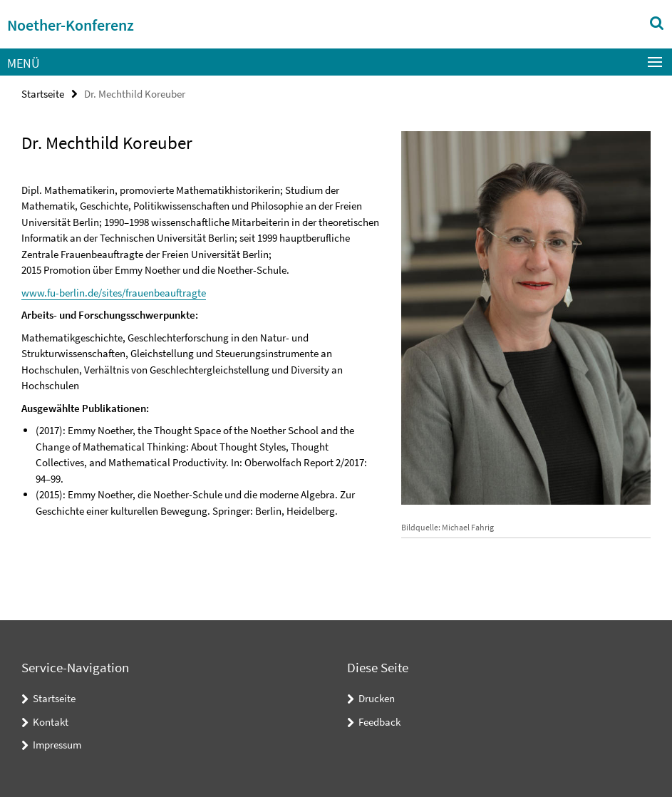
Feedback (379, 722)
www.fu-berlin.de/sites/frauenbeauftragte (114, 293)
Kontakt (51, 722)
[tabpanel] (201, 344)
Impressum (57, 745)
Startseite (43, 94)
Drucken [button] (377, 698)
